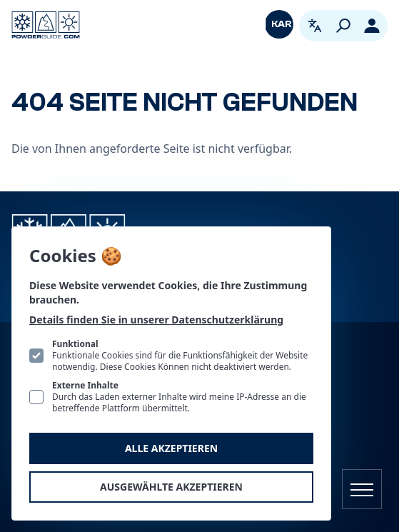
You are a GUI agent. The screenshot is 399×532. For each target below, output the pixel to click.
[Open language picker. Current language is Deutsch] (315, 26)
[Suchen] (343, 26)
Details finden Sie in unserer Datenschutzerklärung (156, 320)
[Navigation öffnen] (362, 489)
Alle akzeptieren (171, 448)
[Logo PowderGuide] (46, 25)
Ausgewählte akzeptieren (171, 487)
